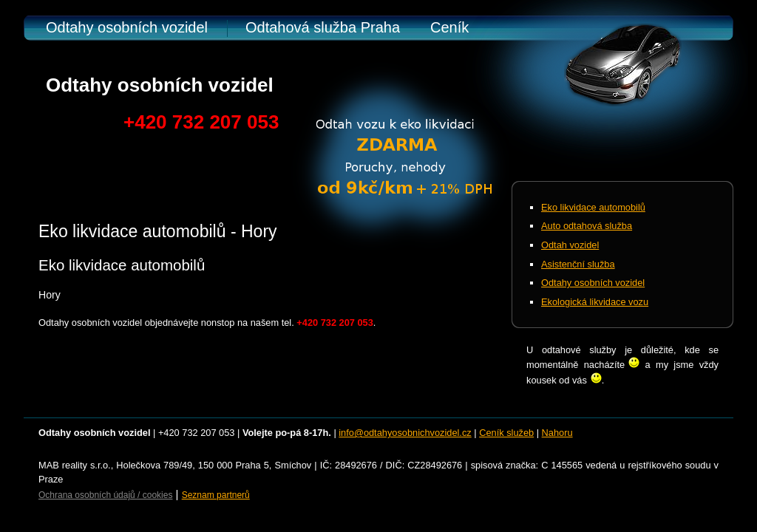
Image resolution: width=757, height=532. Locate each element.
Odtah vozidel (570, 245)
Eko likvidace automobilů (593, 207)
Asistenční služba (578, 264)
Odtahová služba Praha (323, 27)
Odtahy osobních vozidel (127, 27)
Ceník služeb (506, 433)
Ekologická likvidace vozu (595, 302)
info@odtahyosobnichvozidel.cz (405, 433)
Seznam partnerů (216, 495)
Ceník (449, 27)
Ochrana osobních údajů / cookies (105, 495)
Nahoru (557, 433)
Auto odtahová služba (587, 226)
